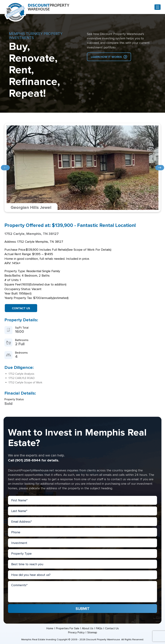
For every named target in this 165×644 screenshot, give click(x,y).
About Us (88, 629)
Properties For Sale (68, 629)
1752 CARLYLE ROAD (22, 378)
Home (50, 629)
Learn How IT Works (106, 57)
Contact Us (21, 308)
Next (160, 168)
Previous (5, 168)
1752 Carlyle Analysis (21, 374)
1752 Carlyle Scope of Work (25, 382)
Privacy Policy (76, 632)
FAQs (99, 629)
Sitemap (92, 632)
